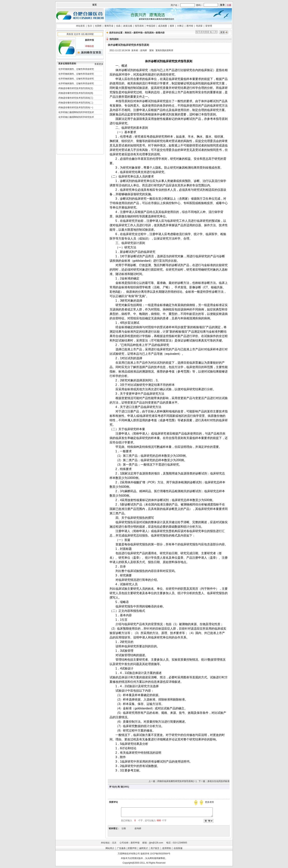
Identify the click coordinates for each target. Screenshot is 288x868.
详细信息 (89, 46)
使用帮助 (167, 848)
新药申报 (138, 33)
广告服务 (121, 848)
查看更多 (99, 64)
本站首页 (80, 26)
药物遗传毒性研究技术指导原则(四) (76, 93)
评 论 (112, 787)
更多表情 (210, 802)
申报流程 (151, 26)
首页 (94, 5)
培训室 (199, 26)
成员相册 (163, 26)
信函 (118, 26)
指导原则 (139, 26)
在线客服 (178, 848)
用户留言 (155, 848)
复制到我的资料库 (164, 50)
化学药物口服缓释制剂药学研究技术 (76, 112)
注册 (229, 5)
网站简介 (110, 848)
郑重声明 (132, 848)
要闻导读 (109, 26)
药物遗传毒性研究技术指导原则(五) (76, 88)
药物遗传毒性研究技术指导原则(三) (76, 98)
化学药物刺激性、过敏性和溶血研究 (76, 69)
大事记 (180, 26)
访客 (124, 828)
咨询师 (138, 828)
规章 (172, 26)
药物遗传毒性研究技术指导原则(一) (76, 107)
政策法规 (128, 26)
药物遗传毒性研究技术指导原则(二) (76, 103)
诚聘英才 (144, 848)
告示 (90, 26)
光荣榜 (98, 26)
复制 (151, 50)
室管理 (209, 26)
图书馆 (190, 26)
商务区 (128, 33)
